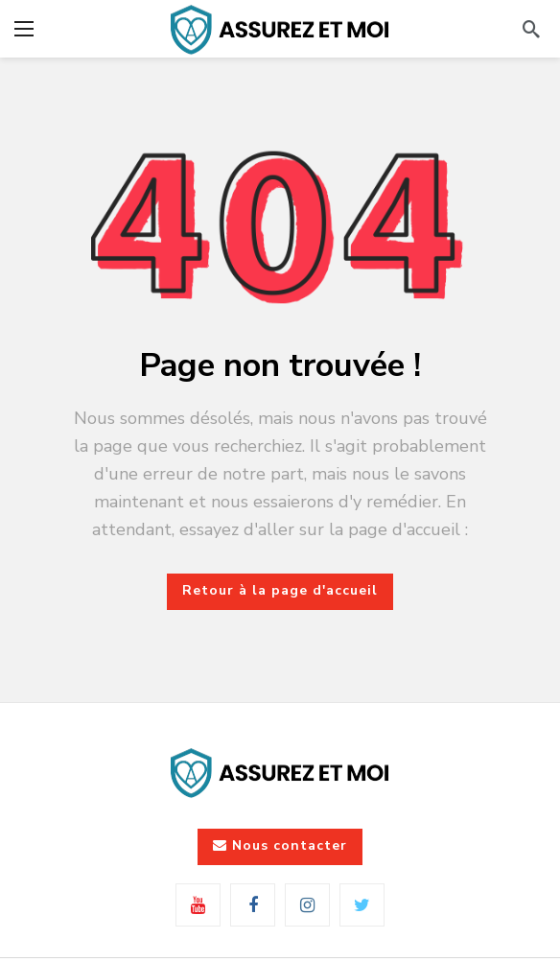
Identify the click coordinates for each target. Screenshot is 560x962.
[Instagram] (307, 905)
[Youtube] (198, 905)
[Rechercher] (531, 29)
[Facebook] (253, 905)
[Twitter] (362, 905)
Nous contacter (280, 845)
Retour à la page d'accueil (280, 590)
